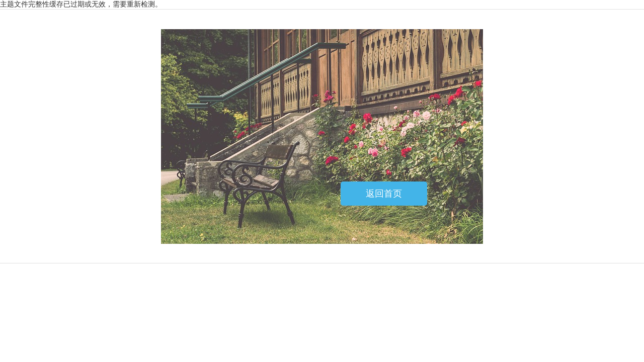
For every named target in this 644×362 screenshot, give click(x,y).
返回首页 (384, 194)
